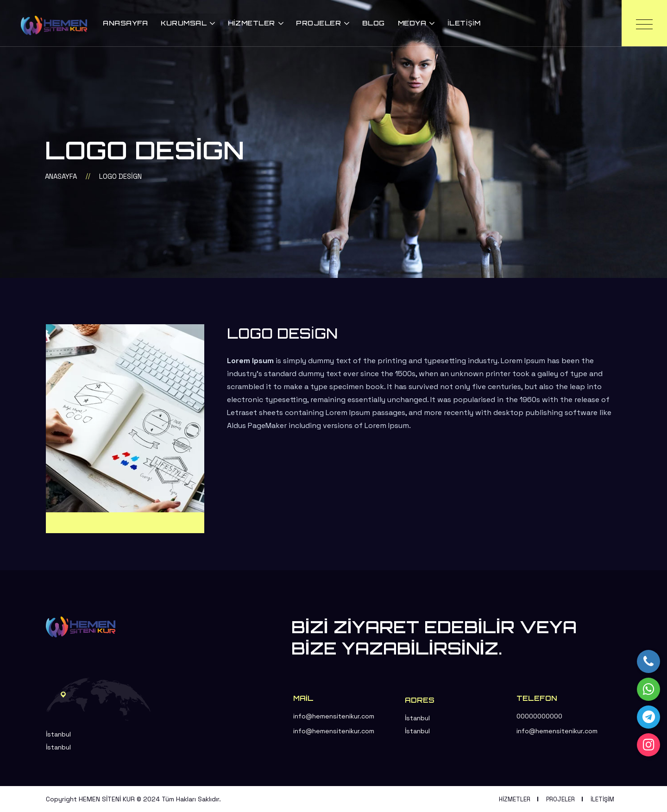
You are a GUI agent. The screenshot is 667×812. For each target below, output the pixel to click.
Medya (412, 23)
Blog (374, 23)
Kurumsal (184, 23)
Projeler (318, 23)
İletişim (464, 23)
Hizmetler (252, 23)
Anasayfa (125, 23)
